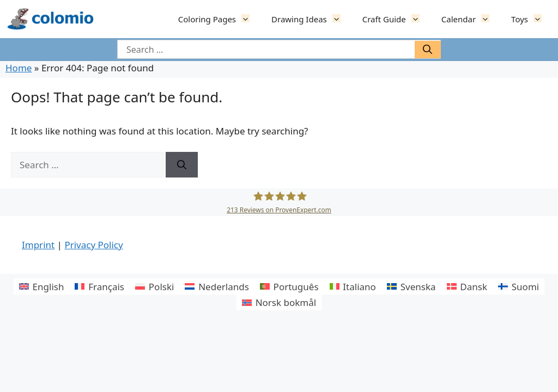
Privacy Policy (93, 245)
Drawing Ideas (311, 19)
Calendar (471, 19)
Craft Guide (396, 19)
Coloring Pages (219, 19)
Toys (532, 19)
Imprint (38, 245)
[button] (248, 19)
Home (19, 68)
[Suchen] (428, 50)
